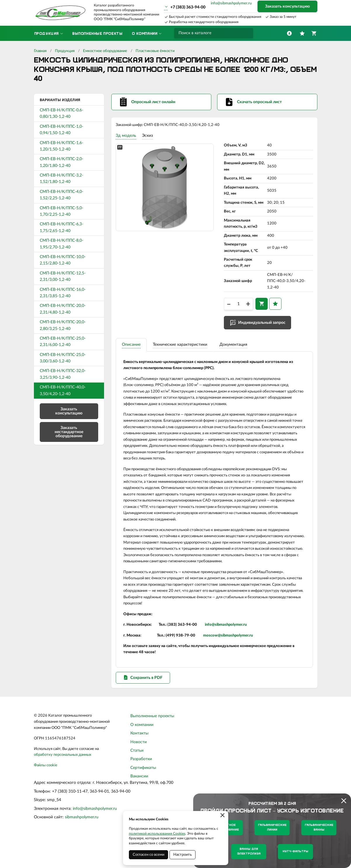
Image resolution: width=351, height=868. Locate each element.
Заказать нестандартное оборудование (69, 432)
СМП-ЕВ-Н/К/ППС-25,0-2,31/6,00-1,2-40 (63, 342)
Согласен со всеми (148, 855)
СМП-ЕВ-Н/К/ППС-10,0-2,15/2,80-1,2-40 (63, 260)
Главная (40, 51)
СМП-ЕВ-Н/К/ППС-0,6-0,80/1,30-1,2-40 (62, 113)
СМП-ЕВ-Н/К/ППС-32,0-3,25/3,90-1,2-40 (63, 374)
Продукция (65, 51)
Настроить (183, 855)
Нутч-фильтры (295, 851)
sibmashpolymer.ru (82, 847)
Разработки (141, 789)
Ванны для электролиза (249, 851)
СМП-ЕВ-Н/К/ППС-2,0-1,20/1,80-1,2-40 (62, 162)
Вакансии (139, 806)
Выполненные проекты (152, 746)
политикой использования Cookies (157, 834)
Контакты (139, 763)
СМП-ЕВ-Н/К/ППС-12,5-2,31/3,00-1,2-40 (63, 276)
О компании (142, 754)
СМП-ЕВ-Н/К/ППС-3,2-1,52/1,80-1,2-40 (62, 179)
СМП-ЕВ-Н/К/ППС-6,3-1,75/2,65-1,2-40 (62, 227)
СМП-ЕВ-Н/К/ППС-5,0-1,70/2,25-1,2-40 (62, 211)
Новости (139, 772)
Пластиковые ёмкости (155, 51)
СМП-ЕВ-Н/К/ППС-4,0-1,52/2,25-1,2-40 (62, 195)
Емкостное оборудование (105, 51)
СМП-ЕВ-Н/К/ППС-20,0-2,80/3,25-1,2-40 (63, 325)
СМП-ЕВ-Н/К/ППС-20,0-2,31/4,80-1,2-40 (63, 309)
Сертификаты (143, 797)
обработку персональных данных (63, 784)
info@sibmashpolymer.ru (231, 3)
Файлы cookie (46, 795)
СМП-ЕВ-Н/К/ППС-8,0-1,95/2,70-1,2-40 (62, 244)
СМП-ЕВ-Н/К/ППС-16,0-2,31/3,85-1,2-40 (63, 293)
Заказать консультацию (287, 6)
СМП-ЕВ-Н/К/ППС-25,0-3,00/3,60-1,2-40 (63, 358)
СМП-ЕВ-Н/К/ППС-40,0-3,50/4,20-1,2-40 (63, 390)
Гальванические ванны (319, 828)
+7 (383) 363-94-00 (188, 7)
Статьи (137, 780)
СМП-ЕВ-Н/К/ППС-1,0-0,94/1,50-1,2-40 (62, 130)
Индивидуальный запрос (262, 328)
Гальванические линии (272, 828)
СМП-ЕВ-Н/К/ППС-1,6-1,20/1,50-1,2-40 (62, 146)
